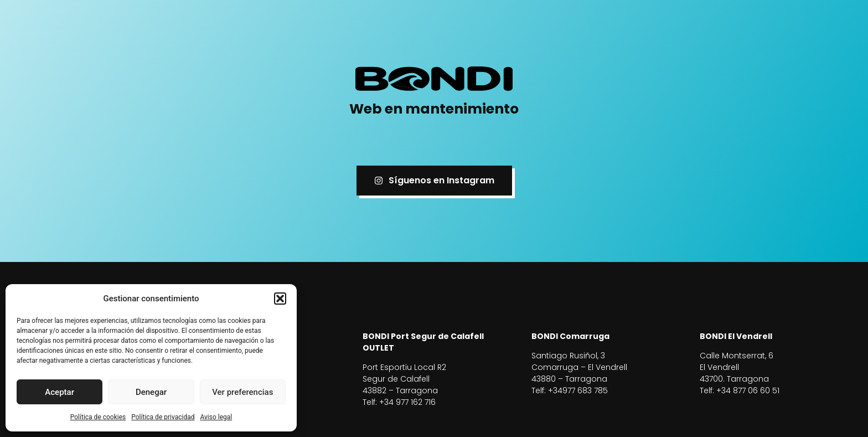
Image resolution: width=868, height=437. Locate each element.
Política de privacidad (163, 417)
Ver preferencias (242, 392)
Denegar (151, 392)
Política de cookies (98, 417)
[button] (280, 299)
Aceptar (60, 392)
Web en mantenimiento (434, 109)
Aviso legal (216, 417)
